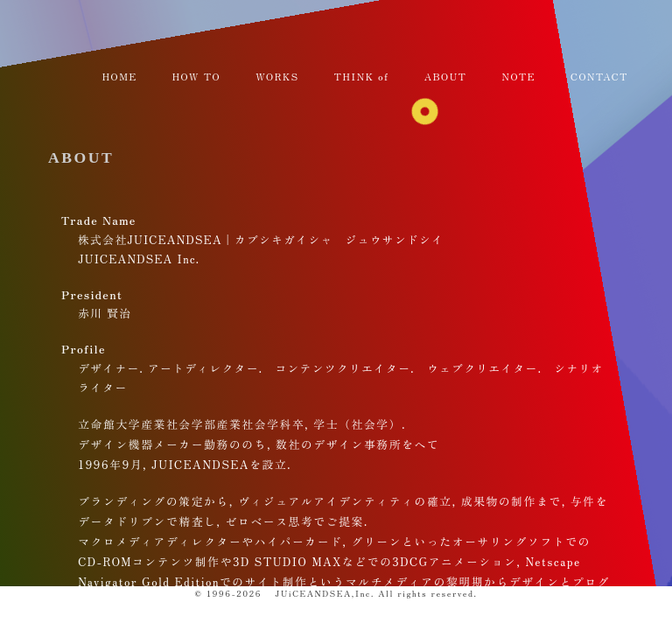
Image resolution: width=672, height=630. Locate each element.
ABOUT (81, 157)
